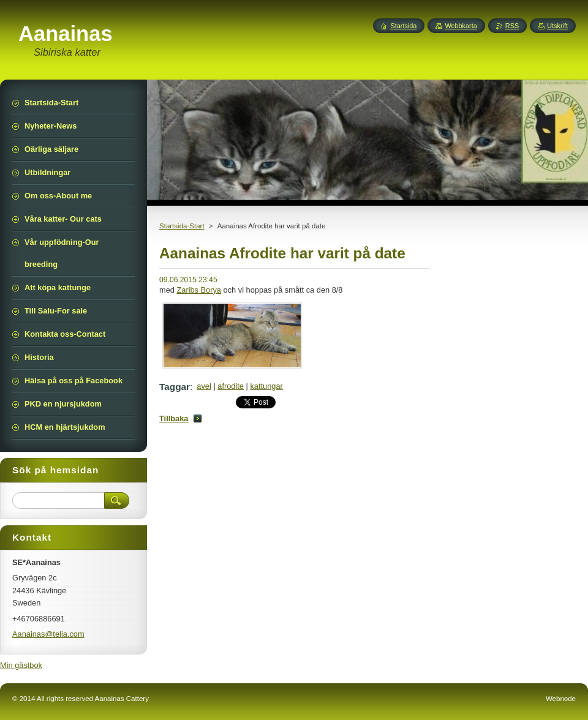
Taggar (175, 387)
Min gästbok (21, 665)
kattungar (266, 386)
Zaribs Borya (199, 290)
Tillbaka (174, 418)
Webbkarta (461, 26)
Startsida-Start (182, 226)
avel (204, 386)
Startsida (403, 26)
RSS (512, 26)
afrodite (231, 386)
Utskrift (557, 26)
